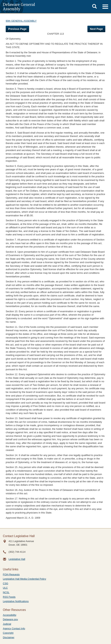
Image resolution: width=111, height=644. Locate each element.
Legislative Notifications (16, 601)
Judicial (7, 624)
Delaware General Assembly (19, 6)
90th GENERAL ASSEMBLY (21, 21)
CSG (6, 583)
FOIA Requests (11, 574)
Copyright (8, 633)
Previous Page (17, 29)
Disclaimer (9, 637)
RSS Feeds (9, 597)
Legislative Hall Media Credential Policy (25, 579)
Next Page (96, 29)
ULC (5, 588)
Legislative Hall (17, 559)
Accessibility (10, 615)
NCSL (6, 592)
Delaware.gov (10, 619)
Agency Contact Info (14, 628)
